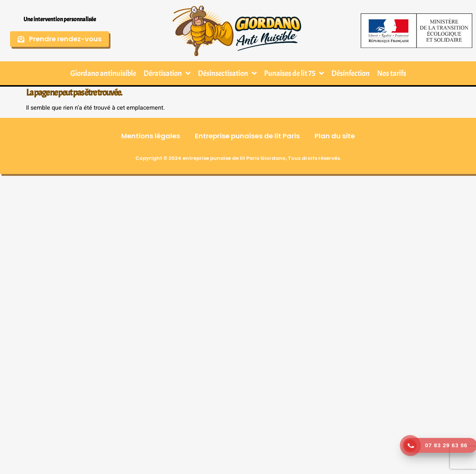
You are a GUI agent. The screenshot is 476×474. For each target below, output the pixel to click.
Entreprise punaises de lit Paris (247, 136)
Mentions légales (151, 136)
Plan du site (335, 136)
